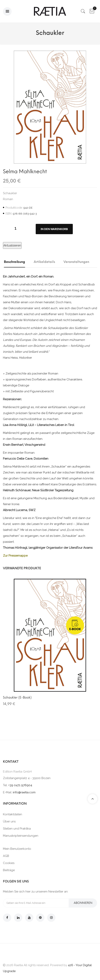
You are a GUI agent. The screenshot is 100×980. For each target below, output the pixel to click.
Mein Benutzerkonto (17, 849)
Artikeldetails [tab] (44, 262)
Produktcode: (14, 208)
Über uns (9, 821)
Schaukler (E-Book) (17, 697)
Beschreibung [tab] (14, 262)
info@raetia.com (24, 792)
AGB (6, 856)
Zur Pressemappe (15, 556)
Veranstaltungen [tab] (76, 262)
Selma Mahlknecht (25, 171)
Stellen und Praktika (17, 829)
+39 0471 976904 (20, 785)
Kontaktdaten (13, 814)
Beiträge (9, 870)
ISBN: (9, 214)
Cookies (9, 863)
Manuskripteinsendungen (21, 836)
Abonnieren (83, 903)
